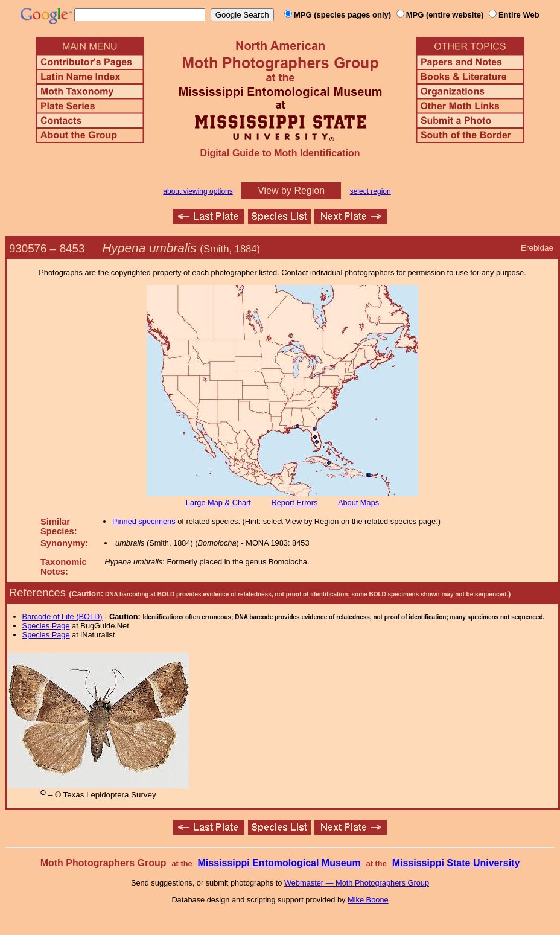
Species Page (46, 626)
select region (371, 191)
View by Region (291, 190)
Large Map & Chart (218, 503)
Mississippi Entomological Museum (279, 863)
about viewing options (198, 191)
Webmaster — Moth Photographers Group (357, 883)
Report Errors (295, 503)
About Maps (358, 503)
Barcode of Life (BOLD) (62, 617)
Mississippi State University (456, 863)
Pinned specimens (144, 521)
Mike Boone (368, 900)
